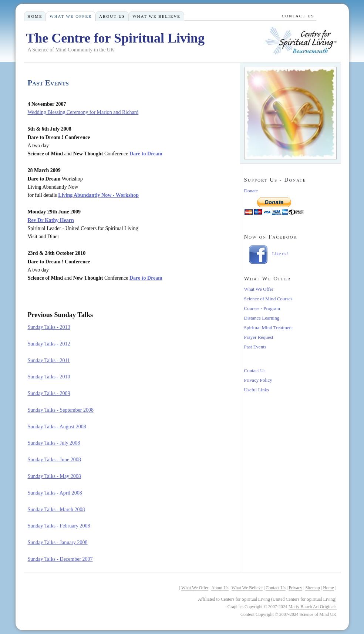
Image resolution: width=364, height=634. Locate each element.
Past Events (255, 347)
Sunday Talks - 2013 (49, 327)
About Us (112, 16)
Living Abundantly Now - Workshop (98, 195)
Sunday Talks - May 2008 (54, 476)
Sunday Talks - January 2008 (58, 542)
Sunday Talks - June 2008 (54, 460)
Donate (251, 191)
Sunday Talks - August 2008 (57, 427)
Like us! (280, 254)
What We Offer (259, 289)
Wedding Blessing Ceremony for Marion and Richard (83, 112)
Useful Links (257, 390)
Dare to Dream (146, 154)
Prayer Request (259, 337)
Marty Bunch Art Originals (313, 607)
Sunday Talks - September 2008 (61, 410)
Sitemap (312, 588)
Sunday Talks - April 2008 (55, 493)
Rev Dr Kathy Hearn (51, 220)
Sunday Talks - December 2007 (60, 559)
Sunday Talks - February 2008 (59, 526)
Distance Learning (262, 318)
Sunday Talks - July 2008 (54, 443)
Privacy (295, 588)
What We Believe (156, 16)
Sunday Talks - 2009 (49, 393)
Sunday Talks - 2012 (49, 344)
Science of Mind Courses (268, 299)
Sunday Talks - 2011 (49, 360)
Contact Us (255, 370)
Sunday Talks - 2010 (49, 377)
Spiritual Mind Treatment (269, 328)
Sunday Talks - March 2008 (56, 510)
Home (35, 16)
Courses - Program (262, 308)
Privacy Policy (258, 380)
